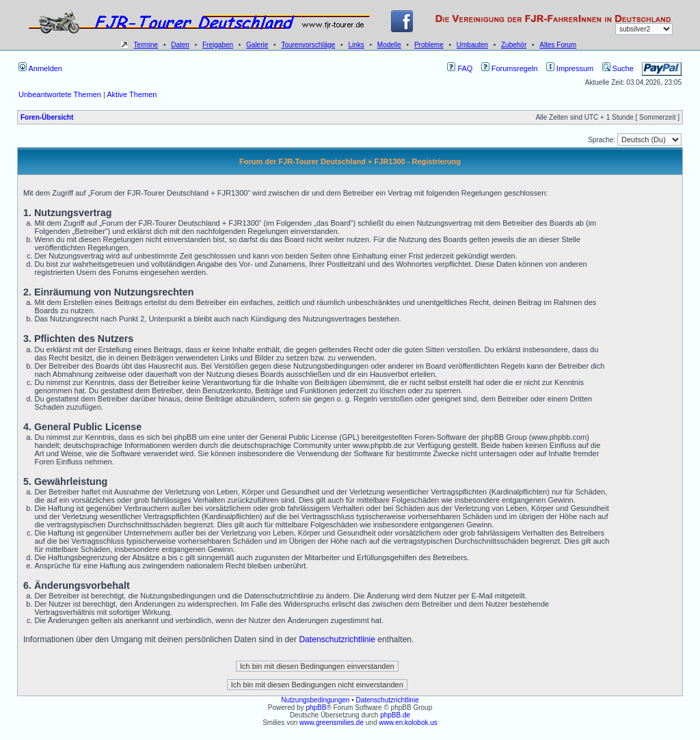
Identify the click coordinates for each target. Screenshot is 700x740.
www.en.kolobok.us (408, 723)
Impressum (570, 68)
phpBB (316, 708)
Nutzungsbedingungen (315, 700)
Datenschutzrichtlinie (337, 639)
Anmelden (40, 68)
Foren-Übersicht (47, 117)
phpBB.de (395, 715)
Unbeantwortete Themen (60, 94)
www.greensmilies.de (332, 723)
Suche (618, 68)
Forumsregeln (510, 68)
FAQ (460, 68)
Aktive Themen (132, 94)
